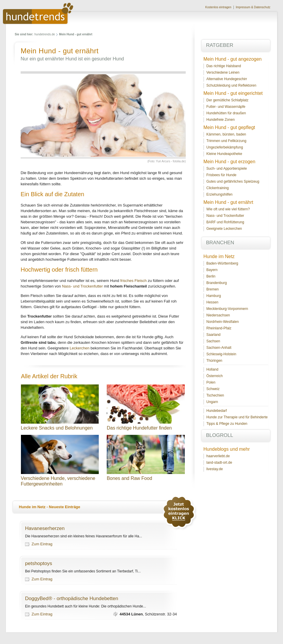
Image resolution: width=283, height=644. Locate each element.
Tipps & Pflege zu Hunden (227, 424)
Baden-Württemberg (222, 263)
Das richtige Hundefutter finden (139, 428)
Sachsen (213, 341)
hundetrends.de (45, 34)
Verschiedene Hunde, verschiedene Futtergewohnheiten (60, 481)
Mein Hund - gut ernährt (228, 202)
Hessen (212, 302)
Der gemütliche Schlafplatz (227, 100)
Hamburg (214, 296)
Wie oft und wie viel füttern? (228, 209)
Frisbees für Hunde (221, 175)
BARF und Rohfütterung (225, 222)
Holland (212, 369)
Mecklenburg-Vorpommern (227, 309)
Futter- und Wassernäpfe (226, 107)
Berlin (211, 276)
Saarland (213, 335)
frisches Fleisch (134, 281)
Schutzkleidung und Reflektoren (231, 85)
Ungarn (212, 402)
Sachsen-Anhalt (219, 348)
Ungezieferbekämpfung (225, 147)
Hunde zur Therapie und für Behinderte (237, 417)
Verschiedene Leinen (223, 72)
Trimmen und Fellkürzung (226, 141)
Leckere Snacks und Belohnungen (57, 428)
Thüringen (214, 361)
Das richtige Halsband (224, 66)
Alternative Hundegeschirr (227, 79)
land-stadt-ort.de (219, 463)
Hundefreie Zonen (221, 120)
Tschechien (215, 395)
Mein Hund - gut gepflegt (229, 127)
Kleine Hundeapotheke (224, 154)
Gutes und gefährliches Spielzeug (233, 181)
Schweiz (213, 389)
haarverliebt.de (218, 456)
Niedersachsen (218, 315)
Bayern (212, 270)
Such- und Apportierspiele (227, 169)
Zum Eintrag (42, 544)
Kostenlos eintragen (218, 7)
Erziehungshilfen (219, 194)
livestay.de (215, 469)
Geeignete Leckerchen (224, 229)
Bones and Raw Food (129, 478)
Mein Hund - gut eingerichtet (233, 93)
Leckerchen (79, 348)
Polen (211, 382)
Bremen (213, 289)
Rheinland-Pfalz (219, 328)
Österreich (214, 376)
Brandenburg (217, 283)
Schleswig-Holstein (221, 354)
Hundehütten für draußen (226, 113)
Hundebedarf (217, 411)
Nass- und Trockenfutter (82, 286)
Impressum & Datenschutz (253, 7)
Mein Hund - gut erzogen (229, 162)
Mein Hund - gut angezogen (232, 59)
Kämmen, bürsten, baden (226, 134)
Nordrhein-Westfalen (223, 322)
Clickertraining (218, 188)
